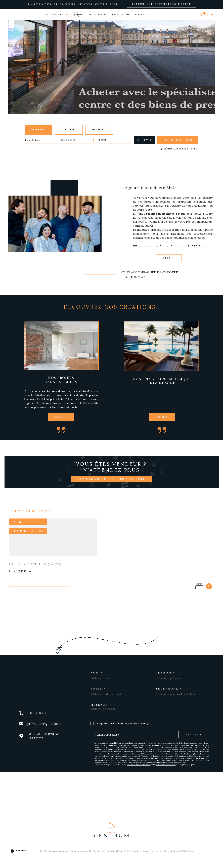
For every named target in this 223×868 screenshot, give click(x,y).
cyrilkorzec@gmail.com (44, 724)
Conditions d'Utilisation (166, 765)
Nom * (97, 673)
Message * (101, 705)
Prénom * (165, 673)
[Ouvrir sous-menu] (67, 14)
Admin (155, 851)
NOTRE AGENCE (98, 15)
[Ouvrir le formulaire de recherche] (144, 140)
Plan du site (125, 851)
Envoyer (194, 735)
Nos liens (164, 851)
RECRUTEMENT (121, 15)
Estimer (99, 129)
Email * (98, 689)
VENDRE (79, 15)
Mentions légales (141, 851)
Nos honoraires (109, 851)
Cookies (192, 851)
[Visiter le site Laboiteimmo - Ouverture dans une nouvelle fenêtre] (20, 851)
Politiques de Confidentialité (139, 765)
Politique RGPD (179, 851)
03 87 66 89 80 (36, 713)
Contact (141, 15)
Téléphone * (169, 689)
